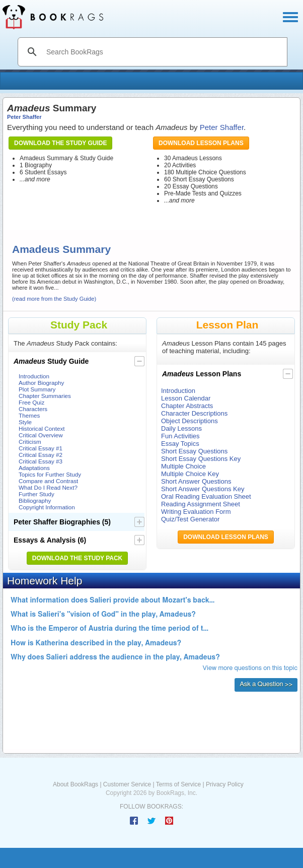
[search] (163, 52)
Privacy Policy (225, 784)
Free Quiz (31, 402)
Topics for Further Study (50, 474)
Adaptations (34, 468)
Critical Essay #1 (41, 448)
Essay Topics (180, 444)
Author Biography (41, 383)
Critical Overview (41, 435)
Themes (29, 415)
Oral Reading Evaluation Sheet (206, 496)
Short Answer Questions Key (203, 489)
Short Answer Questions (196, 481)
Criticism (30, 442)
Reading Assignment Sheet (201, 504)
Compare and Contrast (48, 481)
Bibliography (35, 500)
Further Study (36, 494)
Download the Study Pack (78, 558)
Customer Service (127, 784)
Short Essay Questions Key (201, 459)
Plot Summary (37, 389)
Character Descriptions (194, 413)
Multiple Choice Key (190, 474)
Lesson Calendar (186, 398)
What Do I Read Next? (48, 487)
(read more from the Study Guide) (54, 299)
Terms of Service (178, 784)
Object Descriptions (190, 421)
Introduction (34, 376)
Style (25, 422)
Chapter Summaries (45, 396)
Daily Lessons (181, 428)
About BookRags (75, 784)
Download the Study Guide (60, 143)
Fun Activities (180, 436)
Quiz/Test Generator (190, 519)
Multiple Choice (183, 466)
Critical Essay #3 (41, 461)
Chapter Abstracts (187, 406)
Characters (33, 409)
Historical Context (42, 428)
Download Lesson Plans (201, 143)
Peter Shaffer (24, 117)
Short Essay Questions (194, 451)
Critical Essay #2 (41, 455)
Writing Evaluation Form (196, 512)
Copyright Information (47, 507)
